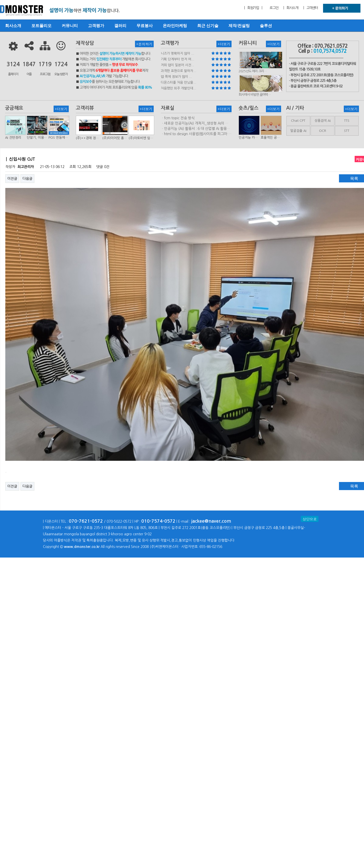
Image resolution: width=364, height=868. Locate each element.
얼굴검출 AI (298, 131)
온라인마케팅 (175, 26)
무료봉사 (145, 26)
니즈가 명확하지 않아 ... (177, 53)
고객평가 (96, 26)
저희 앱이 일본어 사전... (177, 65)
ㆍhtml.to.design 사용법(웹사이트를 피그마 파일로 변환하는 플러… (196, 134)
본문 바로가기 (0, 0)
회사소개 (13, 26)
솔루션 (266, 26)
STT (347, 131)
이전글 (12, 179)
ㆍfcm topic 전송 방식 (178, 118)
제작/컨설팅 (239, 26)
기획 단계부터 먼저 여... (177, 59)
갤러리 (120, 26)
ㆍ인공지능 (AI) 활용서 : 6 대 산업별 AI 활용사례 (195, 129)
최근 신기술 (208, 26)
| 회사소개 (291, 8)
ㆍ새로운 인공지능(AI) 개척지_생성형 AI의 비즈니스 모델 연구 (195, 124)
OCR (323, 131)
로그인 (274, 8)
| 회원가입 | (253, 8)
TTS (347, 121)
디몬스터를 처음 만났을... (178, 82)
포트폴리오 (41, 26)
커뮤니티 (70, 26)
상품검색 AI (323, 121)
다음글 (27, 179)
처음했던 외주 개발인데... (178, 88)
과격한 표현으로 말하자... (178, 71)
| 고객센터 (311, 8)
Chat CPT (298, 121)
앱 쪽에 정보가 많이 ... (176, 77)
